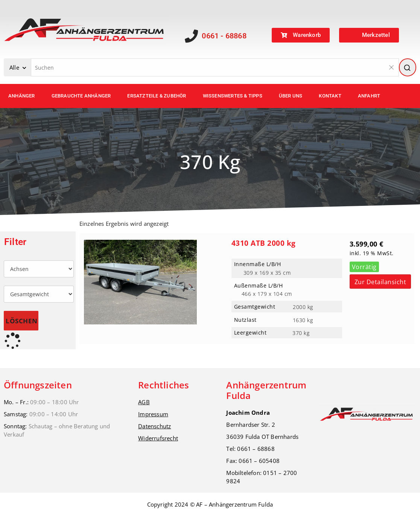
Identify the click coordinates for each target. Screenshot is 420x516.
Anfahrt (369, 96)
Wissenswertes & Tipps (233, 96)
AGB (144, 402)
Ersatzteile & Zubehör (157, 96)
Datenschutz (154, 426)
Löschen (22, 321)
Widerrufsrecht (158, 438)
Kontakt (330, 96)
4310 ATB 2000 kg (264, 243)
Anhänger (22, 96)
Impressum (153, 414)
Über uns (291, 96)
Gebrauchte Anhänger (81, 96)
